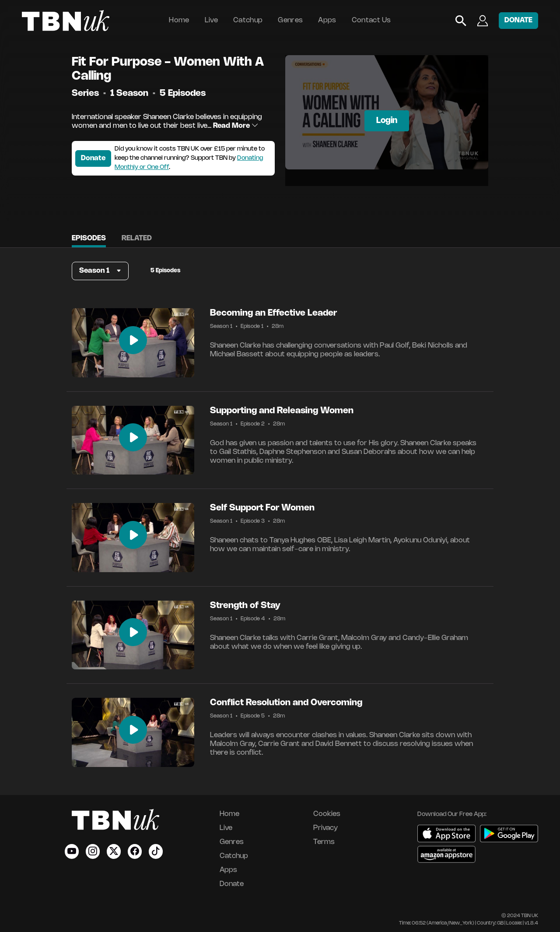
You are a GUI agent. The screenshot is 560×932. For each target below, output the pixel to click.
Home (179, 20)
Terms (324, 842)
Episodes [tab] (89, 238)
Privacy (325, 828)
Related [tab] (137, 238)
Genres (290, 20)
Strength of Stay (245, 606)
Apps (327, 20)
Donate (93, 158)
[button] (100, 271)
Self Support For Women (262, 508)
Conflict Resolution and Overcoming (286, 703)
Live (211, 20)
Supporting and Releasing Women (282, 411)
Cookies (327, 814)
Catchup (248, 20)
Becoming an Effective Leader (273, 313)
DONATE (518, 20)
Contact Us (371, 20)
